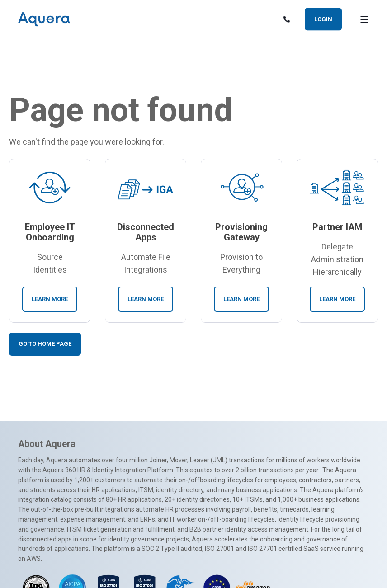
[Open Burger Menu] (364, 19)
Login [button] (323, 19)
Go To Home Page (45, 344)
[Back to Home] (44, 19)
